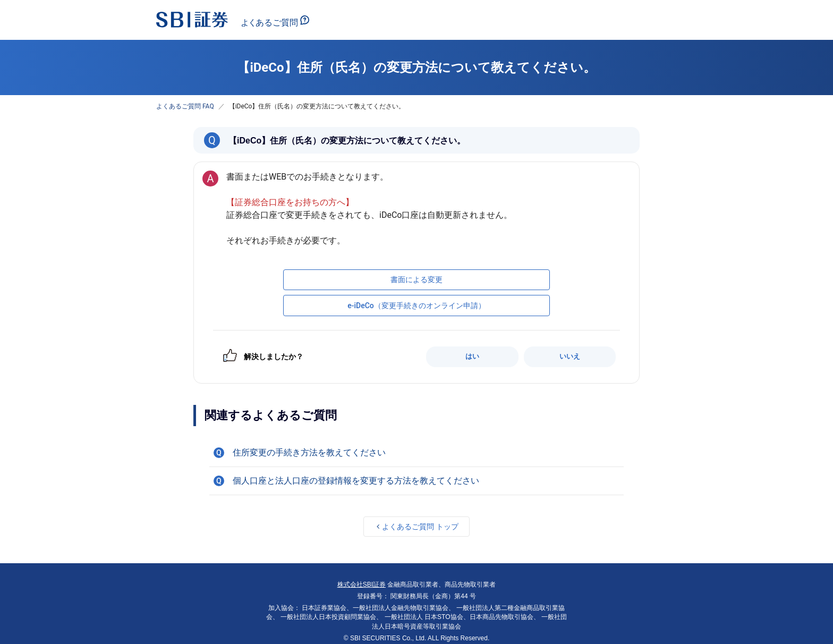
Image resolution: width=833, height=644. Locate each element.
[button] (416, 453)
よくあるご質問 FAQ (185, 106)
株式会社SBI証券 (362, 584)
